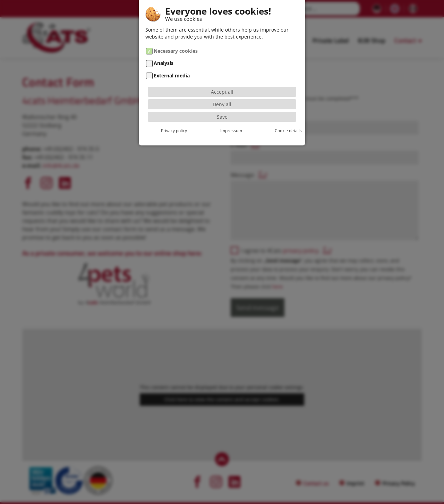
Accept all (222, 92)
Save (222, 117)
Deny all (222, 104)
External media (172, 75)
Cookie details (273, 131)
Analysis (164, 63)
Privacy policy (171, 131)
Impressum (222, 131)
